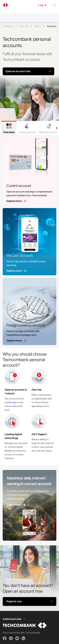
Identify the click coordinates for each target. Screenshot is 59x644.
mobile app (10, 402)
